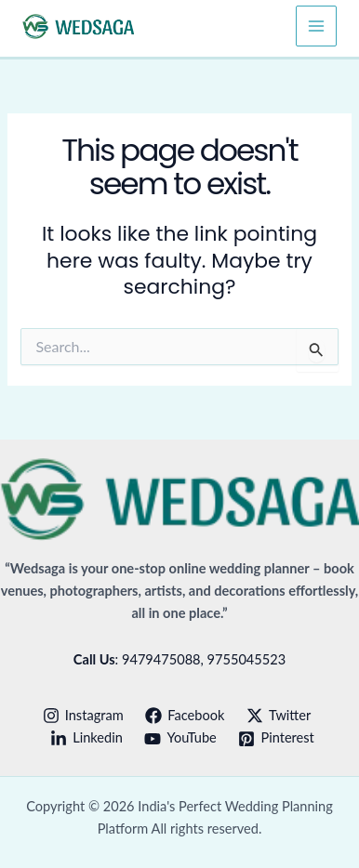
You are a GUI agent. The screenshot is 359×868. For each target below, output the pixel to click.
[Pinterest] (277, 739)
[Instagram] (83, 716)
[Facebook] (185, 716)
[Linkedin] (86, 739)
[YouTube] (181, 739)
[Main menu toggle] (316, 26)
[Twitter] (279, 716)
